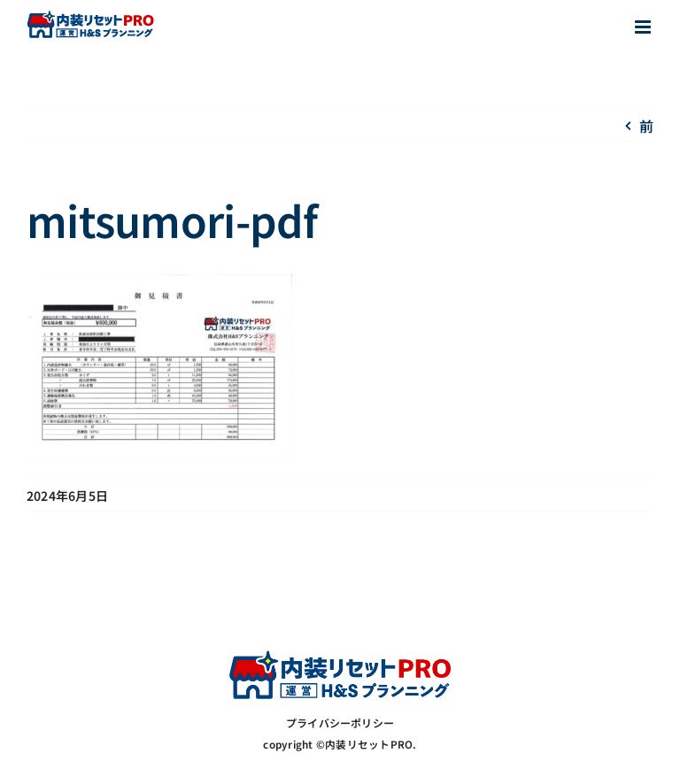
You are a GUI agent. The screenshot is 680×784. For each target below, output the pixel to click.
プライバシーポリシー (340, 723)
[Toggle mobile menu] (644, 27)
